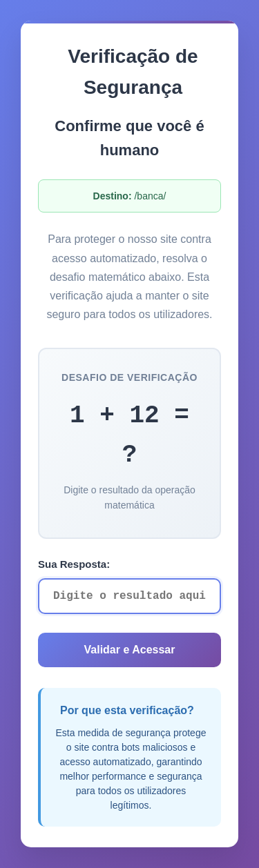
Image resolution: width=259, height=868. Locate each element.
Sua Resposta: (74, 564)
